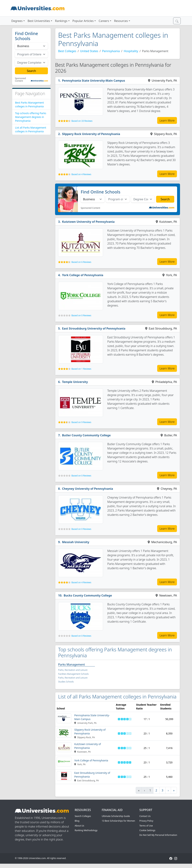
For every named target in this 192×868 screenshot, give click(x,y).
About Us (79, 826)
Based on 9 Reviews (81, 422)
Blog (77, 821)
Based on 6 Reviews (81, 262)
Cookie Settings (147, 830)
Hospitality (131, 51)
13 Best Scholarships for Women (118, 821)
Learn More (167, 120)
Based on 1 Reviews (81, 369)
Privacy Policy (146, 821)
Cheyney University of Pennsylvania (88, 489)
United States (89, 51)
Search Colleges (83, 816)
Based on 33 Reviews (82, 121)
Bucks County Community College (88, 595)
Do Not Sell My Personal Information (158, 835)
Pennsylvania (111, 51)
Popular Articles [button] (83, 21)
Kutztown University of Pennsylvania (88, 222)
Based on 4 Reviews (81, 174)
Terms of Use (146, 826)
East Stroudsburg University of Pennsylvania (94, 328)
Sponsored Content (20, 80)
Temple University (75, 382)
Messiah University (76, 542)
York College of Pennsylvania (83, 275)
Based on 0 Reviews (81, 315)
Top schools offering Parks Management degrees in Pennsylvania (31, 117)
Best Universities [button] (39, 21)
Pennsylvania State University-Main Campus (94, 81)
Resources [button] (121, 21)
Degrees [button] (17, 21)
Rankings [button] (61, 21)
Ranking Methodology (86, 830)
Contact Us (145, 816)
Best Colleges (67, 51)
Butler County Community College (86, 435)
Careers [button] (104, 21)
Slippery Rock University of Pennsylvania (91, 134)
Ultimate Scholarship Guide (116, 816)
